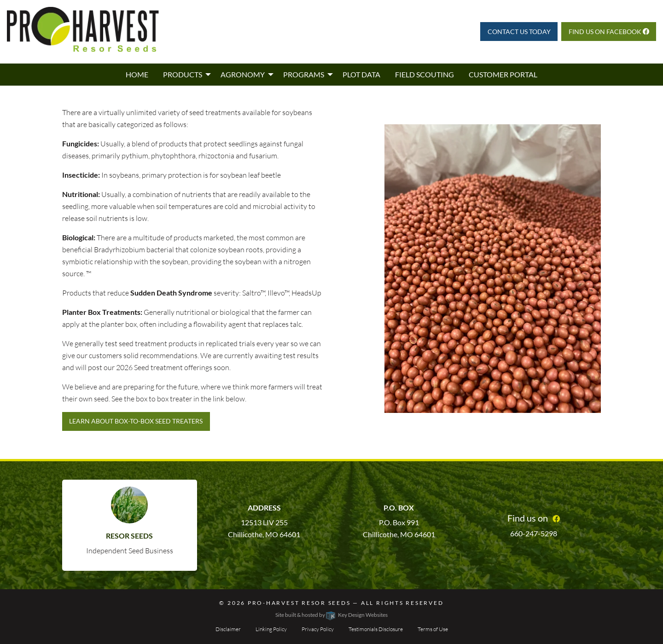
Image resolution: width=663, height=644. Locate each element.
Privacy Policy (318, 629)
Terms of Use (433, 629)
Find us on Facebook (609, 32)
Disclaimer (228, 629)
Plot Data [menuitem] (361, 74)
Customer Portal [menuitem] (503, 74)
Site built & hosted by (331, 615)
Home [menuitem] (137, 74)
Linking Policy (271, 629)
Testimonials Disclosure (376, 629)
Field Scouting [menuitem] (425, 74)
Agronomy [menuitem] (243, 74)
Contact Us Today (519, 32)
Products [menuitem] (183, 74)
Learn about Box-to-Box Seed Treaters (136, 421)
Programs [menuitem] (304, 74)
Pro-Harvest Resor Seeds (299, 603)
